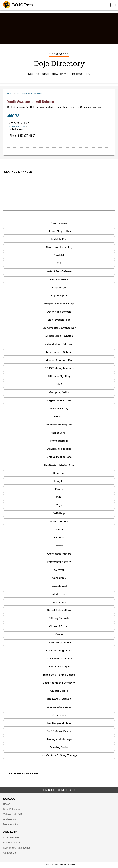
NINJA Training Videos (59, 651)
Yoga (59, 505)
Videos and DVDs (13, 814)
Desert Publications (59, 610)
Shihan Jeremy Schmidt (59, 352)
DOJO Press (19, 5)
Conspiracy (59, 578)
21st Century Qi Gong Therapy (59, 756)
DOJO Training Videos (59, 659)
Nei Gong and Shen (59, 723)
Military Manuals (59, 618)
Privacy (59, 546)
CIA (59, 263)
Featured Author (12, 843)
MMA (59, 384)
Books (7, 804)
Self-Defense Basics (59, 731)
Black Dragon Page (59, 320)
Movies (59, 635)
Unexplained (59, 586)
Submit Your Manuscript (17, 848)
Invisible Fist (59, 239)
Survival (59, 570)
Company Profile (13, 838)
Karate (59, 489)
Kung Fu (59, 481)
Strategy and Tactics (59, 449)
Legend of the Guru (59, 401)
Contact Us (9, 853)
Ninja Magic (59, 288)
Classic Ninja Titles (59, 231)
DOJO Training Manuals (59, 368)
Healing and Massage (59, 739)
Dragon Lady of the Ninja (59, 304)
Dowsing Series (59, 747)
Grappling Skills (59, 393)
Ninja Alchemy (59, 280)
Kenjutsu (59, 538)
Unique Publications (59, 457)
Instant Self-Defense (59, 272)
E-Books (59, 417)
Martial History (59, 409)
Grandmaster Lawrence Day (59, 328)
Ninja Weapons (59, 296)
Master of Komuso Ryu (59, 360)
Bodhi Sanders (59, 522)
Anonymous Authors (59, 554)
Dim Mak (59, 255)
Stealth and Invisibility (59, 247)
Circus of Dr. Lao (59, 626)
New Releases (59, 223)
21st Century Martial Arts (59, 465)
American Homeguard (59, 425)
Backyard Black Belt (59, 699)
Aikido (59, 530)
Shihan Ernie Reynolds (59, 336)
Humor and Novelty (59, 562)
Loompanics (59, 602)
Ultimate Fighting (59, 376)
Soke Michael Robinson (59, 344)
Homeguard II (59, 433)
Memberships (11, 824)
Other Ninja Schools (59, 312)
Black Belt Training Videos (59, 675)
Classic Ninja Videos (59, 643)
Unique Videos (59, 691)
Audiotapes (10, 819)
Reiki (59, 497)
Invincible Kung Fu (59, 667)
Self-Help (59, 514)
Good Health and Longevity (59, 683)
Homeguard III (59, 441)
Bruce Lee (59, 473)
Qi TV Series (59, 715)
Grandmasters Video (59, 707)
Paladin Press (59, 594)
